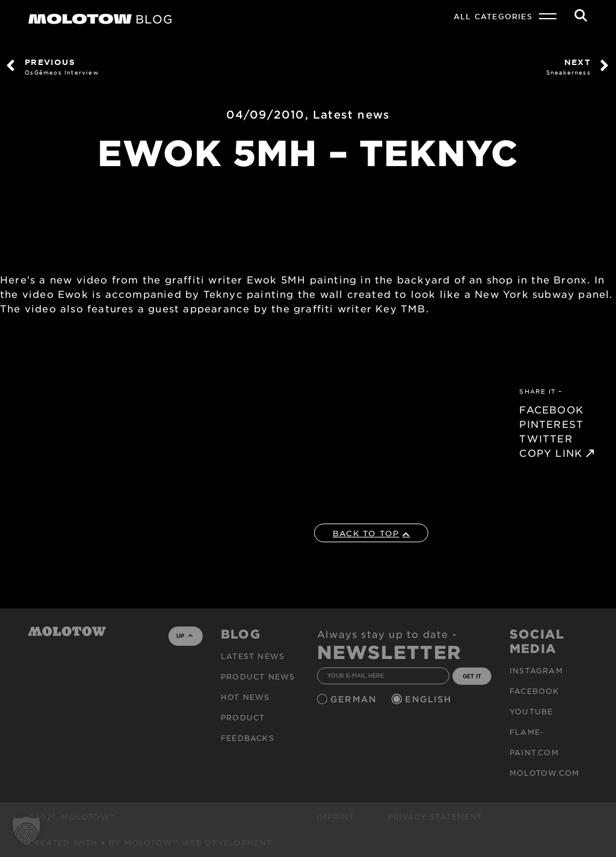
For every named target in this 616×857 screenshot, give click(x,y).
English (430, 699)
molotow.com (544, 773)
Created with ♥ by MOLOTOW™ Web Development (150, 843)
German (355, 699)
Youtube (531, 711)
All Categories (493, 16)
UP (184, 636)
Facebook (534, 691)
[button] (26, 831)
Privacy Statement (435, 817)
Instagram (536, 670)
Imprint (336, 817)
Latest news (351, 114)
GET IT (472, 676)
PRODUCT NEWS (258, 676)
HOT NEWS (245, 697)
